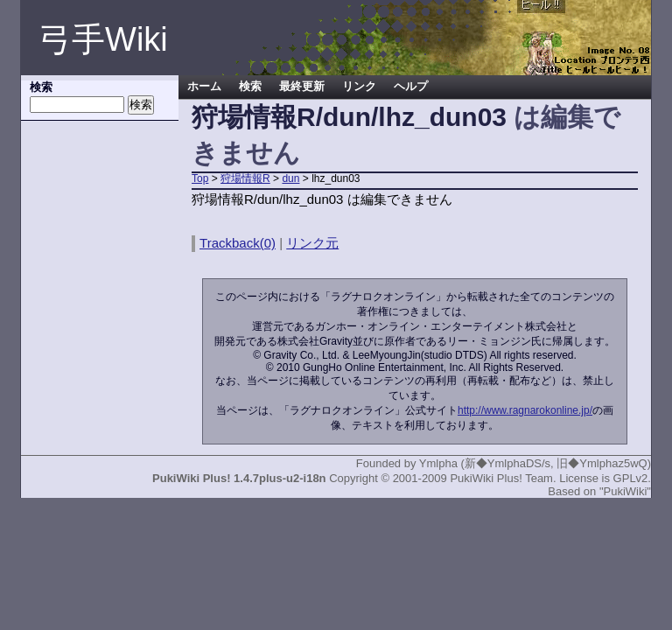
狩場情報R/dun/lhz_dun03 (349, 117)
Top (200, 178)
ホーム (204, 87)
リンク (359, 87)
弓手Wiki (103, 39)
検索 (250, 87)
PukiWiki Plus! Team (501, 478)
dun (290, 178)
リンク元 (312, 243)
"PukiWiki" (625, 491)
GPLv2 (631, 478)
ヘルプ (411, 87)
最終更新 (302, 87)
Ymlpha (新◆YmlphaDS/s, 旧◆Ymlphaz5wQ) (535, 463)
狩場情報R (245, 178)
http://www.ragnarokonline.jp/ (525, 410)
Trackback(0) (238, 243)
